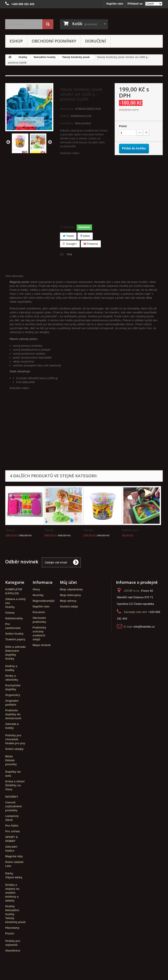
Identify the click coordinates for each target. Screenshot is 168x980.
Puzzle (10, 933)
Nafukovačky (14, 618)
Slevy (36, 589)
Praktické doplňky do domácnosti (13, 714)
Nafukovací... (132, 530)
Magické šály (14, 856)
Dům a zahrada (15, 647)
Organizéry (13, 695)
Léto (8, 866)
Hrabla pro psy (15, 743)
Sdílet (85, 236)
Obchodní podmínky (54, 41)
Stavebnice (13, 951)
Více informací (14, 276)
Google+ (70, 244)
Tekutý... (11, 530)
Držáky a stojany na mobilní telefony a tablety (12, 893)
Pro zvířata (12, 831)
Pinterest (91, 244)
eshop (16, 41)
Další (50, 142)
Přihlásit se (135, 4)
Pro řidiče (12, 826)
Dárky (9, 873)
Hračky (10, 607)
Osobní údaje (69, 606)
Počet (123, 126)
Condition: (67, 123)
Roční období (14, 862)
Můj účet (68, 582)
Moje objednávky (71, 589)
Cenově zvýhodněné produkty (13, 806)
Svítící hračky (14, 634)
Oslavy (10, 613)
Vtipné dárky (14, 877)
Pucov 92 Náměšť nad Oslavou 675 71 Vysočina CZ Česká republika (135, 597)
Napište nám (115, 4)
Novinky (38, 595)
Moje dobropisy (70, 595)
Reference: (67, 109)
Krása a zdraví (15, 781)
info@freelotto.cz (144, 627)
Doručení (95, 41)
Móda (9, 756)
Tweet (68, 236)
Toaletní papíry (15, 639)
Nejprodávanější (44, 601)
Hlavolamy (12, 928)
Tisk (69, 254)
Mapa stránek (42, 645)
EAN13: (65, 116)
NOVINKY (12, 797)
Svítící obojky (14, 749)
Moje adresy (68, 601)
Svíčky (10, 659)
